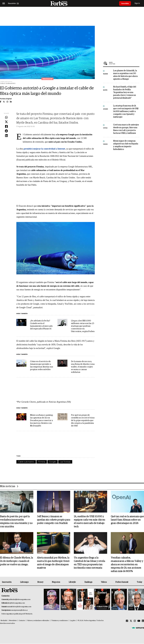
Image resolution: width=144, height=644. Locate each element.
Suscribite (125, 3)
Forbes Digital (6, 99)
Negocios (56, 582)
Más (124, 63)
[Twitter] (131, 621)
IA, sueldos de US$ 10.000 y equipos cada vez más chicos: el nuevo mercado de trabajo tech (90, 522)
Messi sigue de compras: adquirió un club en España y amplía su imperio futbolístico (126, 145)
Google (53, 462)
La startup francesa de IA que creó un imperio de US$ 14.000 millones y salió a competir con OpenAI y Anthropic (126, 111)
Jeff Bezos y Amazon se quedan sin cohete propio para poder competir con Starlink (54, 520)
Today (139, 582)
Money (40, 582)
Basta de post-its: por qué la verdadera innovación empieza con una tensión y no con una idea (16, 522)
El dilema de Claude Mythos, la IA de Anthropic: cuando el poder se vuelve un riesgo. (16, 561)
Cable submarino (26, 462)
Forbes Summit (122, 582)
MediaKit (4, 621)
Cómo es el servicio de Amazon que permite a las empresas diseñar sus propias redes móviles (42, 366)
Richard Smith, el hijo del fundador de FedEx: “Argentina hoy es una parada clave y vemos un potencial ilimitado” (125, 92)
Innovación (7, 582)
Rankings (88, 582)
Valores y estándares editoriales (38, 621)
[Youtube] (139, 621)
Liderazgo (24, 582)
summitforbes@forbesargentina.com (19, 607)
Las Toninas (65, 462)
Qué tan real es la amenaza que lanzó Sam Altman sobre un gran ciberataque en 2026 (127, 520)
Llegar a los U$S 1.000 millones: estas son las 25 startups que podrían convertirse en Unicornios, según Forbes (83, 326)
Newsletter (13, 621)
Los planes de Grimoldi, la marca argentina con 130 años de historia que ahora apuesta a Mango (125, 75)
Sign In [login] (138, 3)
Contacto (22, 621)
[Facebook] (127, 621)
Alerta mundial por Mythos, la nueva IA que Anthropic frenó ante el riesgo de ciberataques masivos (53, 563)
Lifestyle (72, 582)
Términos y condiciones (60, 621)
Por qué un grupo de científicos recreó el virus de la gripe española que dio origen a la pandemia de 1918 (83, 421)
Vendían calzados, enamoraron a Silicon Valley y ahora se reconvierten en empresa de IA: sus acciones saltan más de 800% (127, 565)
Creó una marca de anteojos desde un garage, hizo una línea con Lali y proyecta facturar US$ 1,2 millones (126, 129)
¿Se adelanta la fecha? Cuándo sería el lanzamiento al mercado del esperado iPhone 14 (41, 325)
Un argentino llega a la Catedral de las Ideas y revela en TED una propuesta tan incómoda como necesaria (89, 563)
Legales (73, 621)
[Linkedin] (143, 621)
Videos (104, 582)
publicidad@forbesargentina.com (19, 600)
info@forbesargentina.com (16, 603)
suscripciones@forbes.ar (19, 610)
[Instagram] (135, 621)
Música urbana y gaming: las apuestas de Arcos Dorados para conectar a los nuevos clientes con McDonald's (42, 421)
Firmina (42, 462)
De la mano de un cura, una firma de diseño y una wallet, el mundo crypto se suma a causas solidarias (83, 367)
